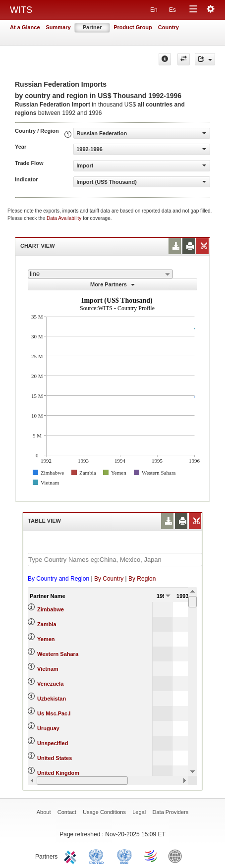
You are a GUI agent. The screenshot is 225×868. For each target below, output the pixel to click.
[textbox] (115, 560)
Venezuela (50, 684)
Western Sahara (58, 654)
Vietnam (48, 669)
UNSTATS (124, 856)
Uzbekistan (52, 699)
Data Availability (65, 218)
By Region (142, 579)
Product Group (133, 27)
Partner (92, 27)
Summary (58, 27)
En (154, 10)
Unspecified (53, 743)
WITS (21, 10)
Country (169, 27)
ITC (72, 856)
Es (172, 10)
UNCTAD (98, 856)
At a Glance (25, 27)
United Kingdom (58, 773)
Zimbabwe (51, 609)
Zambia (47, 624)
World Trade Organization (151, 856)
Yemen (46, 639)
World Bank (177, 856)
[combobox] (100, 274)
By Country (109, 579)
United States (55, 758)
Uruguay (48, 728)
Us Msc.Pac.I (54, 713)
